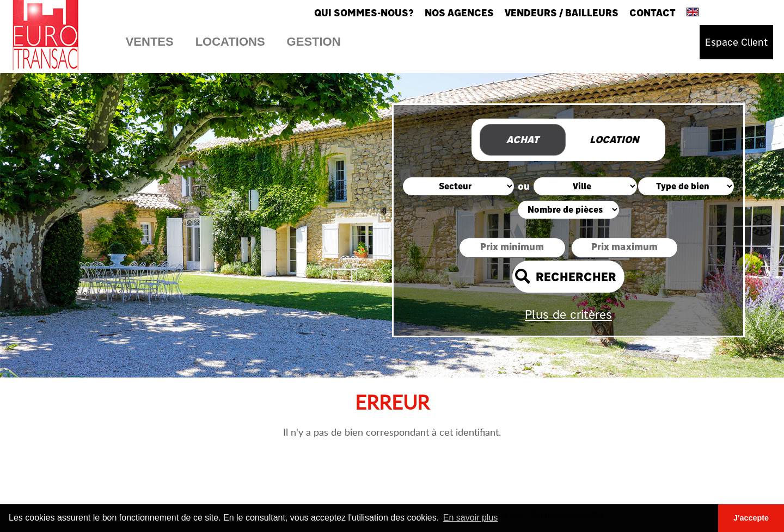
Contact (653, 13)
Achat (523, 140)
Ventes (150, 42)
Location (614, 140)
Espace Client (736, 42)
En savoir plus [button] (471, 518)
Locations (230, 42)
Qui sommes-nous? (364, 13)
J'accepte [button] (751, 518)
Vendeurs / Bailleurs (562, 13)
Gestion (314, 42)
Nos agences (459, 13)
